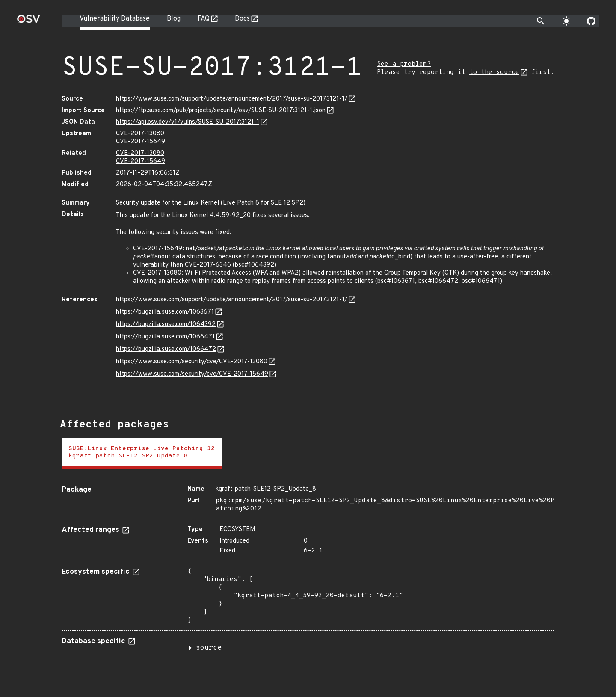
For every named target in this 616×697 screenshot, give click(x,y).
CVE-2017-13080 (140, 134)
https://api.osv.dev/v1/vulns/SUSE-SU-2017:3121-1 (188, 122)
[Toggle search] (541, 21)
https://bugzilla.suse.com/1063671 (165, 312)
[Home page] (29, 22)
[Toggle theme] (566, 21)
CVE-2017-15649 (141, 142)
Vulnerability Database (115, 19)
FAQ (204, 19)
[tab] (142, 453)
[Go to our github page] (591, 21)
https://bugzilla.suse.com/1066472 (166, 349)
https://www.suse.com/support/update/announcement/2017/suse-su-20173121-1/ (232, 99)
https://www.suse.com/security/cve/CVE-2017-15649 (192, 374)
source (209, 648)
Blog (174, 19)
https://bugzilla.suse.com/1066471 (165, 337)
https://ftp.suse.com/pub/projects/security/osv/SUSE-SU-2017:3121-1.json (221, 111)
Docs (242, 19)
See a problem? (404, 64)
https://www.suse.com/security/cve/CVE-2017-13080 (192, 362)
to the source (494, 73)
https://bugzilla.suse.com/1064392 (166, 325)
